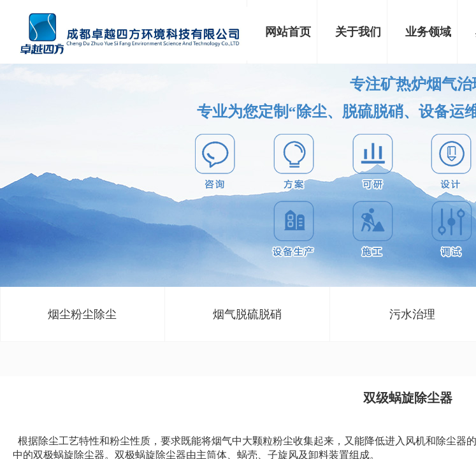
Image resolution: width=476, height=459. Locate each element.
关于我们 (358, 32)
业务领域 (428, 32)
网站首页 (288, 32)
